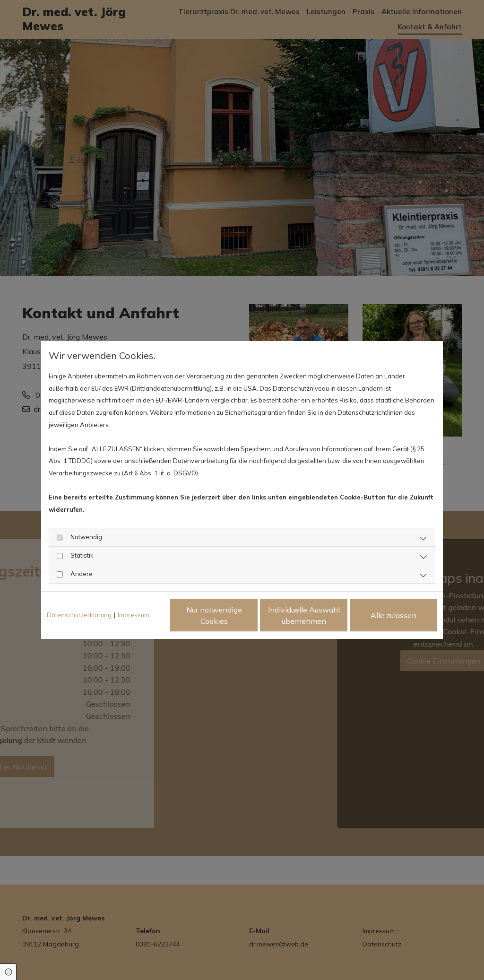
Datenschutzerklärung (79, 615)
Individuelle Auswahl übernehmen (304, 615)
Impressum (134, 615)
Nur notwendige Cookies (214, 615)
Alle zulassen (393, 615)
